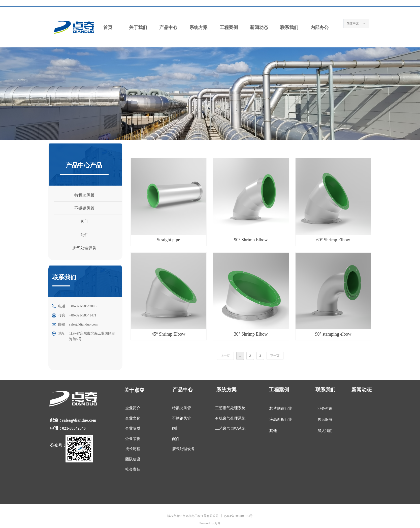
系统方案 (199, 27)
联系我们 (289, 27)
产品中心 (168, 27)
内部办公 (319, 27)
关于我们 (138, 27)
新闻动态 (259, 27)
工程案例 (229, 27)
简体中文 (353, 23)
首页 (108, 27)
